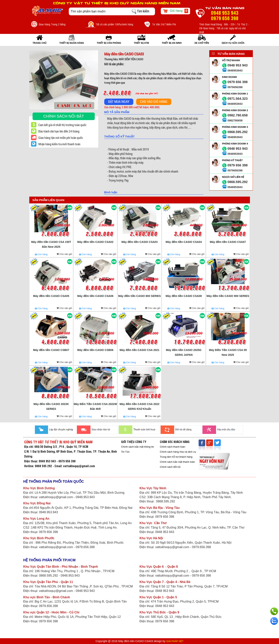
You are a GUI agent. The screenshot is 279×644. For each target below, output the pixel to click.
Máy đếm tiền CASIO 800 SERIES (139, 296)
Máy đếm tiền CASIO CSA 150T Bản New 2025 (51, 244)
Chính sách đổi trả (170, 467)
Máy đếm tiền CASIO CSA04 (184, 242)
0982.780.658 (238, 115)
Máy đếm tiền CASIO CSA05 (51, 296)
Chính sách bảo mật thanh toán (177, 462)
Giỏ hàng (175, 11)
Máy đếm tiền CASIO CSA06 (95, 296)
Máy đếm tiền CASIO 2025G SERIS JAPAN (184, 352)
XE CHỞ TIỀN (202, 43)
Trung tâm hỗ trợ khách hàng (176, 457)
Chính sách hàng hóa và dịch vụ (178, 452)
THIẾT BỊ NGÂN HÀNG (72, 43)
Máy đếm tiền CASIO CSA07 (228, 242)
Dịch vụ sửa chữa (233, 43)
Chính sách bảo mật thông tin (137, 447)
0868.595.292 (238, 132)
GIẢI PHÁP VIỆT (175, 641)
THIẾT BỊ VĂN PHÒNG (109, 43)
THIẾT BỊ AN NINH (172, 43)
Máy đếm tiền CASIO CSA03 (139, 242)
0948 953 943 (238, 65)
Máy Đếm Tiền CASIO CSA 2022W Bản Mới (95, 406)
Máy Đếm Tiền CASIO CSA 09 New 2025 (228, 352)
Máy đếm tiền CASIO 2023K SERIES (51, 406)
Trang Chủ (40, 43)
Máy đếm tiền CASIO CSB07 (51, 350)
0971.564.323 (238, 99)
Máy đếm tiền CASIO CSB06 (95, 350)
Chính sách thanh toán (173, 447)
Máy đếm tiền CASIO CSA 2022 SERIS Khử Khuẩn (139, 406)
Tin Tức (125, 452)
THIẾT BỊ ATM (141, 43)
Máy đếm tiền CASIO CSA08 (184, 296)
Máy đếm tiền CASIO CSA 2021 (139, 350)
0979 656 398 (238, 82)
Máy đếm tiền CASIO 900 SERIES (228, 296)
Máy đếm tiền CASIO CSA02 (95, 242)
